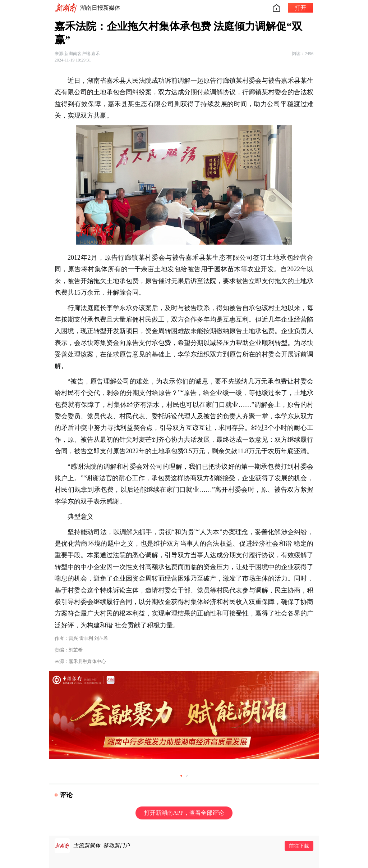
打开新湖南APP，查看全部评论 (184, 813)
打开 (300, 8)
